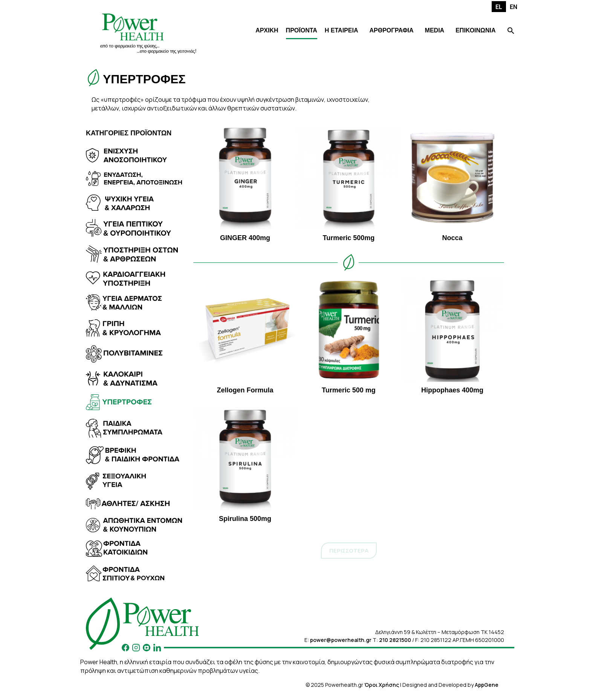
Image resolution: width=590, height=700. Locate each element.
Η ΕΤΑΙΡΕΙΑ (342, 30)
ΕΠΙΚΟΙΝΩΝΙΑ (475, 30)
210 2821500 (395, 640)
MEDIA (435, 30)
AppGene (487, 685)
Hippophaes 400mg (452, 336)
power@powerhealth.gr (341, 640)
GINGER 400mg (245, 184)
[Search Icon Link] (511, 31)
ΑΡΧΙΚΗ (267, 30)
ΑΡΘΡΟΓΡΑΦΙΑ (391, 30)
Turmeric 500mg (349, 184)
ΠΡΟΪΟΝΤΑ (302, 30)
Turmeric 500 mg (349, 336)
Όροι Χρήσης (382, 685)
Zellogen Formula (245, 336)
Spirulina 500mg (245, 465)
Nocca (452, 184)
